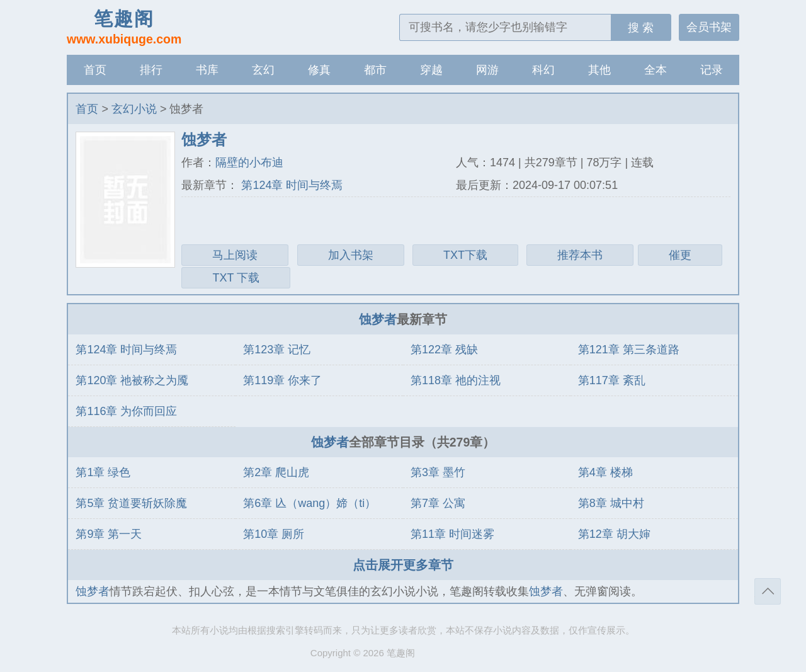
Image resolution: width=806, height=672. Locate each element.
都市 (375, 70)
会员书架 (709, 27)
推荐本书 (580, 255)
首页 (95, 70)
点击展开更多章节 (403, 565)
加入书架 (351, 255)
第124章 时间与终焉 (290, 185)
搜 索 (641, 28)
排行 (151, 70)
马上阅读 (235, 255)
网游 (487, 70)
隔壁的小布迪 (249, 162)
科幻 (543, 70)
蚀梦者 (378, 319)
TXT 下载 (236, 278)
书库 (207, 70)
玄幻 (263, 70)
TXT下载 (465, 255)
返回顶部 (768, 591)
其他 (599, 70)
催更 (680, 255)
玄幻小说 (134, 109)
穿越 (431, 70)
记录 (712, 70)
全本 (656, 70)
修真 (319, 70)
